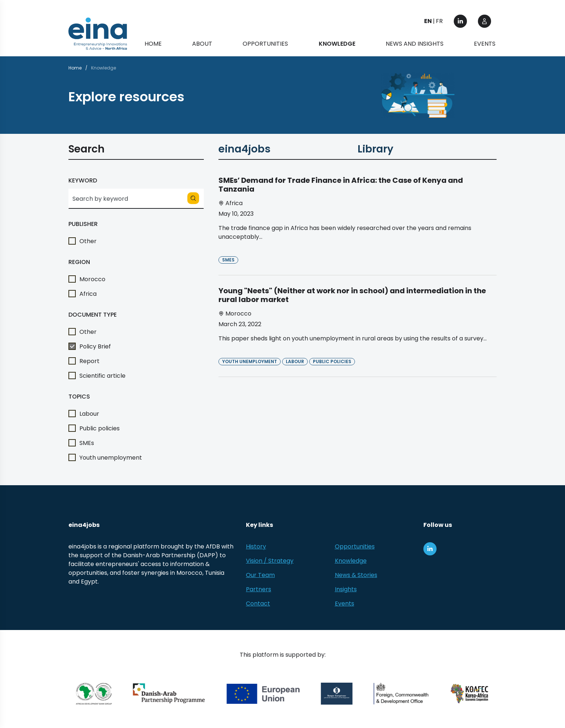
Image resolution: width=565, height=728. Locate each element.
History (256, 546)
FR (439, 21)
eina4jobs (244, 150)
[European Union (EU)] (263, 694)
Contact (258, 603)
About (202, 44)
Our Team (260, 575)
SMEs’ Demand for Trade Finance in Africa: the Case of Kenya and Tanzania (341, 185)
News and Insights (415, 44)
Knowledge (351, 561)
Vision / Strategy (270, 561)
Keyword (83, 180)
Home (153, 44)
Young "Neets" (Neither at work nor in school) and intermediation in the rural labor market (352, 295)
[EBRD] (337, 694)
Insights (346, 589)
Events (485, 44)
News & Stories (356, 575)
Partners (259, 589)
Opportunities (265, 44)
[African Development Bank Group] (94, 694)
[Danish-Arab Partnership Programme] (169, 694)
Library (375, 150)
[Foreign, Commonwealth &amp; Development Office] (401, 694)
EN (428, 21)
